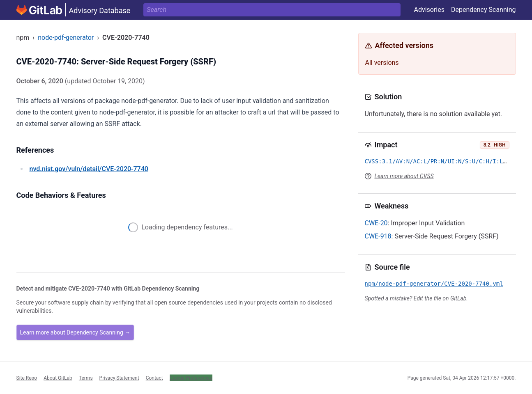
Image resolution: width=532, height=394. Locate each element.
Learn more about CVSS (404, 176)
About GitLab (58, 378)
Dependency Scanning (484, 10)
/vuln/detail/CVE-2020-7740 (89, 169)
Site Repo (27, 378)
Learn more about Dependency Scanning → (75, 332)
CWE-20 (376, 223)
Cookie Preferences (191, 378)
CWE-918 (378, 236)
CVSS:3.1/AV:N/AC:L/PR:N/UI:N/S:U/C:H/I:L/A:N (441, 161)
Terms (86, 378)
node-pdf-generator (66, 38)
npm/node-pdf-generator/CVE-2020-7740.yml (434, 284)
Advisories (429, 10)
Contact (154, 378)
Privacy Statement (119, 378)
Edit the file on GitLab (440, 298)
